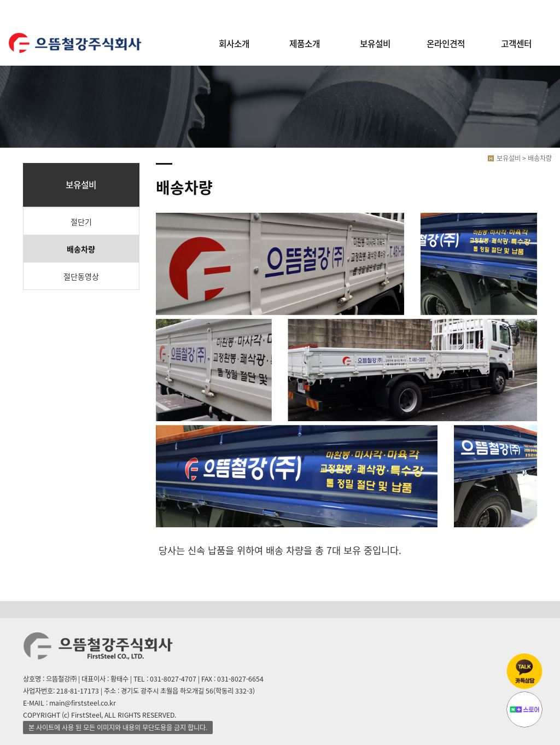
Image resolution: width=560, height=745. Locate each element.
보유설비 (375, 43)
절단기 (81, 222)
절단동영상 (81, 276)
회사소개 (234, 43)
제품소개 (305, 43)
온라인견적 (446, 43)
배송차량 (81, 249)
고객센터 (516, 43)
